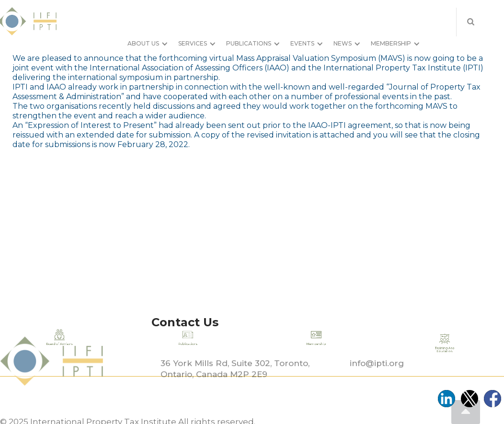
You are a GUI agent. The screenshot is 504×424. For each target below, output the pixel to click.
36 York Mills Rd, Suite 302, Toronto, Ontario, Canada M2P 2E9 (235, 384)
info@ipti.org (377, 378)
